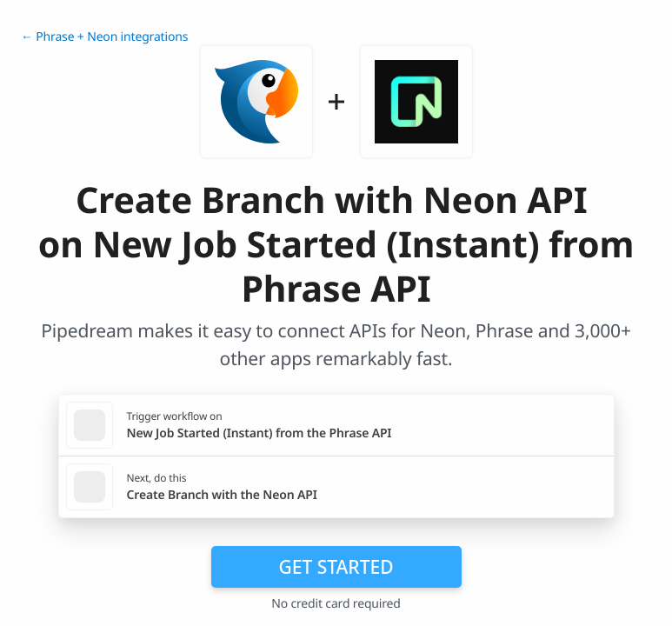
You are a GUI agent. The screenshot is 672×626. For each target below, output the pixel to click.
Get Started (336, 567)
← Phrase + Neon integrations (104, 37)
